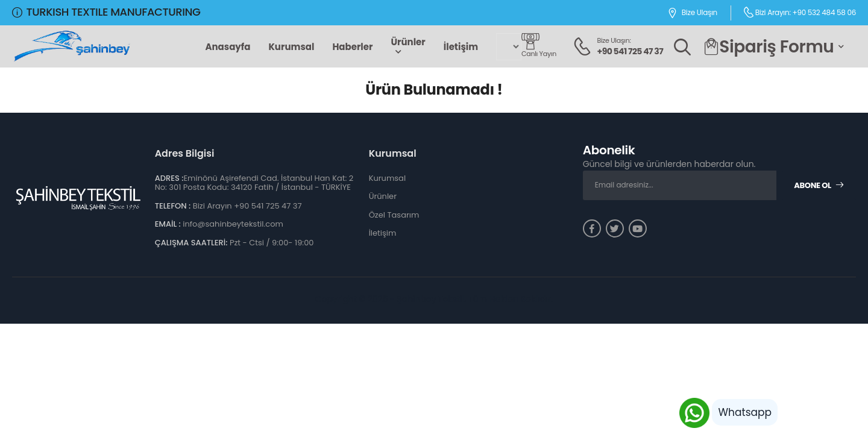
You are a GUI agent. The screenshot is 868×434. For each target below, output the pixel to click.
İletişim (461, 47)
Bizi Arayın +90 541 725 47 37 (247, 206)
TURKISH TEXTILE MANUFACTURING (106, 12)
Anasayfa (228, 47)
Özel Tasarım (394, 215)
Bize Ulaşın (692, 13)
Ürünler (408, 42)
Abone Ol (819, 185)
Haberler (352, 47)
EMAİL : (168, 224)
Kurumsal (291, 47)
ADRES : (169, 178)
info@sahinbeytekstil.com (233, 224)
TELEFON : (173, 206)
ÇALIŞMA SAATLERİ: (191, 243)
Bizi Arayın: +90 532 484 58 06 (800, 12)
